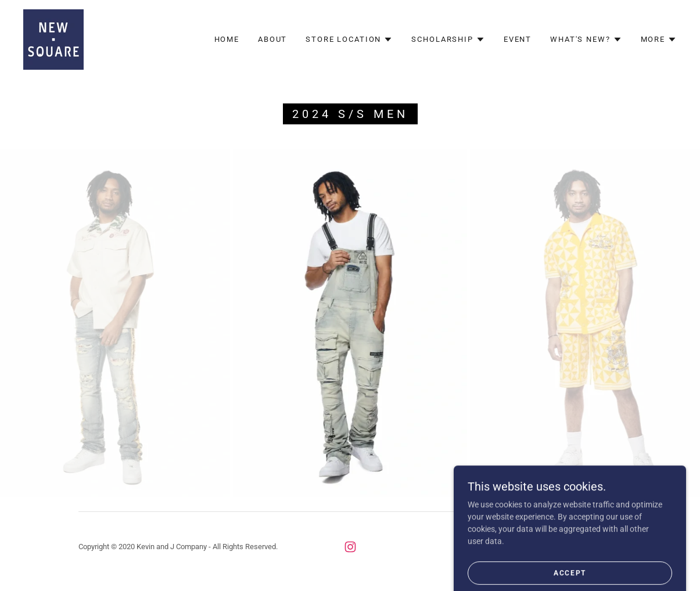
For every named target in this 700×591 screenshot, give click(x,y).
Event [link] (518, 39)
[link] (53, 39)
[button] (349, 40)
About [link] (272, 39)
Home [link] (227, 39)
